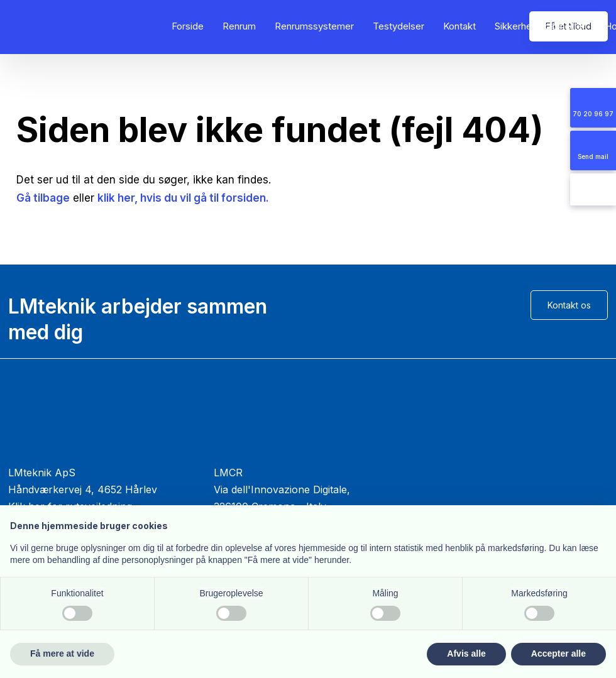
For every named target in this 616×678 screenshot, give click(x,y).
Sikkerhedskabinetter (540, 26)
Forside (188, 26)
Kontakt (459, 26)
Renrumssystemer (314, 26)
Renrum (239, 26)
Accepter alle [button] (558, 653)
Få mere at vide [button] (62, 653)
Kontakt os (569, 305)
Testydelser (399, 26)
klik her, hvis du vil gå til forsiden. (183, 198)
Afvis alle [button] (466, 653)
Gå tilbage (43, 198)
